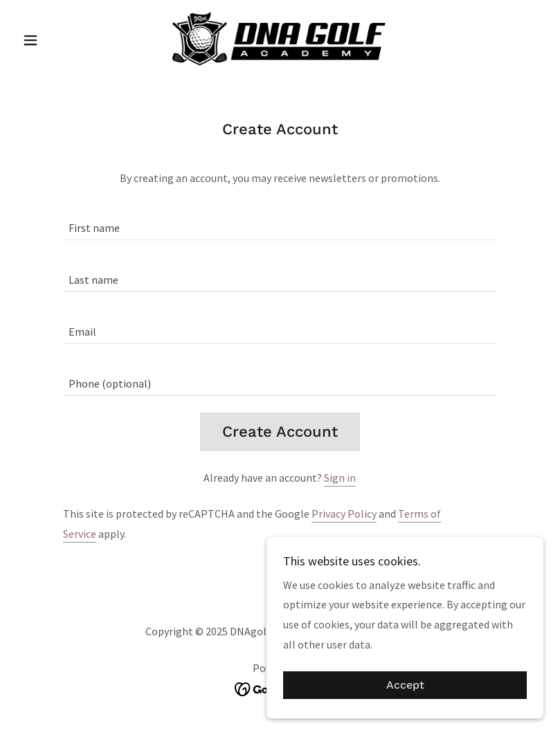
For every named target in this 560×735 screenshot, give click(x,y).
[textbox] (280, 223)
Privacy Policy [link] (344, 514)
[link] (280, 39)
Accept (405, 686)
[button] (56, 40)
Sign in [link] (340, 478)
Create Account (280, 432)
